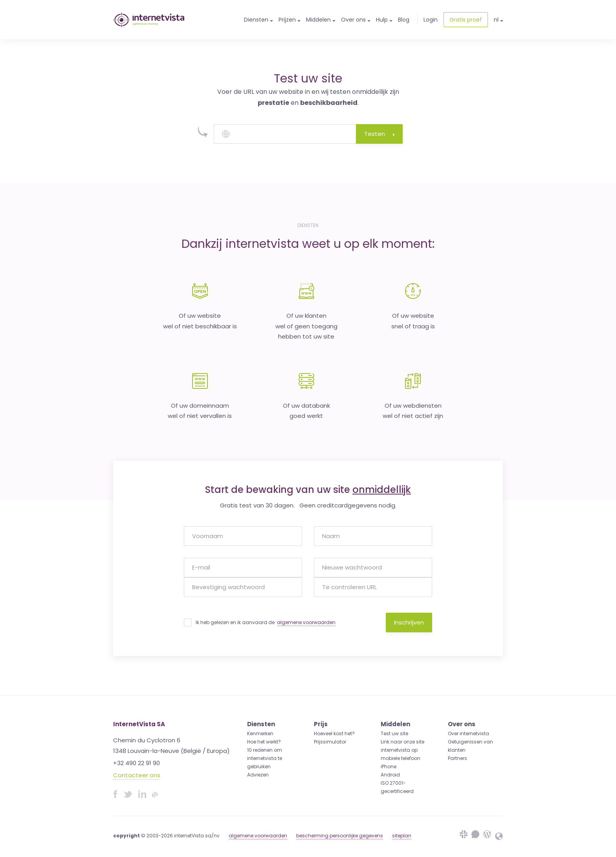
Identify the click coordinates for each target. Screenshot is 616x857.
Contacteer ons (137, 775)
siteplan (402, 836)
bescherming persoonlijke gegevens (340, 836)
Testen (379, 134)
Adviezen (258, 775)
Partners (457, 758)
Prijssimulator (330, 742)
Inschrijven (409, 622)
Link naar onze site (402, 742)
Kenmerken (260, 733)
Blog (404, 20)
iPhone (389, 766)
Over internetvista (468, 733)
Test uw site (394, 733)
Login (431, 20)
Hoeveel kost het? (334, 733)
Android (390, 775)
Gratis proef (466, 20)
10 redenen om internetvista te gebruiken (265, 758)
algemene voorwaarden (306, 622)
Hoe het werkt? (264, 742)
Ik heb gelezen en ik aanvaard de (266, 623)
